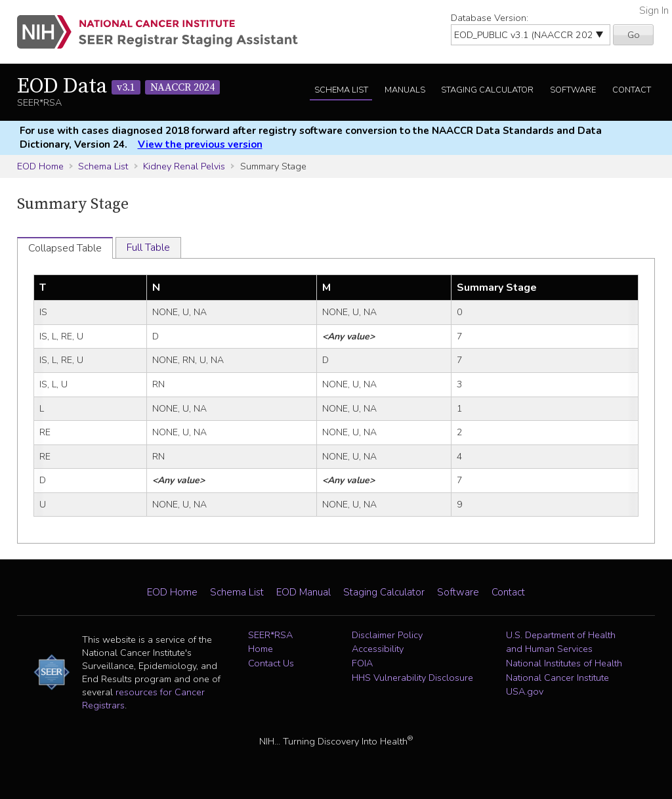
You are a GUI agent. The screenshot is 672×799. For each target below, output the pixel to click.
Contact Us (271, 663)
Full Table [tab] (148, 248)
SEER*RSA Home (270, 642)
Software (573, 90)
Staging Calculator (487, 90)
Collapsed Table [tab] (65, 248)
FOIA (362, 663)
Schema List (341, 90)
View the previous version (200, 144)
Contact (632, 90)
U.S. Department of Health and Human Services (561, 642)
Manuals (405, 90)
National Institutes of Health (564, 663)
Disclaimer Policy (387, 635)
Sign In (654, 11)
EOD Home (40, 166)
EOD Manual (304, 592)
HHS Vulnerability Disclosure (412, 678)
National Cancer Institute (557, 678)
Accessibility (378, 649)
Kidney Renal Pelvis (184, 166)
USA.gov (525, 691)
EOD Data (118, 87)
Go (634, 35)
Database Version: (490, 18)
